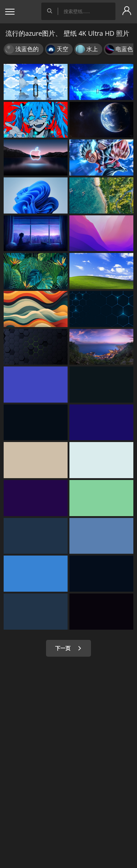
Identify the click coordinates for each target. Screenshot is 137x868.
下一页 (68, 648)
